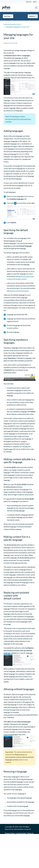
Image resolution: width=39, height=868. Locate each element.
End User (7, 16)
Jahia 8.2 (32, 16)
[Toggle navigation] (36, 8)
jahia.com (29, 2)
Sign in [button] (35, 2)
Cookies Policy (21, 833)
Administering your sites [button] (12, 24)
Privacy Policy (10, 833)
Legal (11, 835)
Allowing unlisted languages (19, 291)
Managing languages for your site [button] (17, 27)
